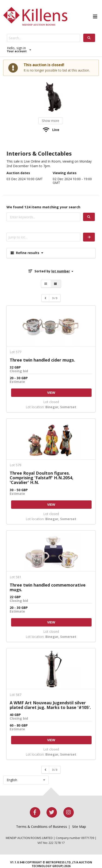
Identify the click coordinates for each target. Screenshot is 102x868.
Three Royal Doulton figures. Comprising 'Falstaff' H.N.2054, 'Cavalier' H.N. (42, 478)
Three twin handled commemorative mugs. (48, 587)
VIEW (51, 393)
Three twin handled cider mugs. (42, 360)
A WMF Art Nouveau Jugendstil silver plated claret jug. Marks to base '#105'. (50, 705)
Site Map (79, 826)
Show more (51, 121)
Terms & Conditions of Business (42, 826)
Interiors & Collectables (39, 154)
